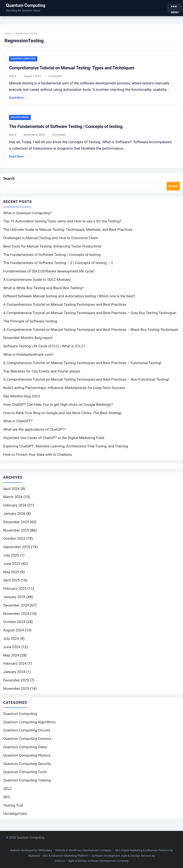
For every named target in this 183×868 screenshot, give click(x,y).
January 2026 (14, 517)
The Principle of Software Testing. (31, 324)
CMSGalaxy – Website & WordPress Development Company (75, 850)
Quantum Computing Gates (25, 750)
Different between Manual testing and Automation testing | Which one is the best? (69, 299)
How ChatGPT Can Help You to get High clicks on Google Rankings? (58, 407)
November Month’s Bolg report (28, 341)
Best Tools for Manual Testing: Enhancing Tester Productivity (52, 249)
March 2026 (13, 500)
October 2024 (14, 625)
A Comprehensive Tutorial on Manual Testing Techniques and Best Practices (65, 307)
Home (9, 34)
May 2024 (11, 658)
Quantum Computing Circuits (27, 734)
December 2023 (16, 683)
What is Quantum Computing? (27, 216)
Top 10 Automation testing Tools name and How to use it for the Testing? (62, 224)
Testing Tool (13, 809)
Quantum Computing (26, 5)
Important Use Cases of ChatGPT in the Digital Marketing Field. (54, 441)
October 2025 (14, 542)
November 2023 (16, 692)
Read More (19, 99)
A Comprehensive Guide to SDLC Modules (37, 283)
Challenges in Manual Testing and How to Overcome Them (51, 241)
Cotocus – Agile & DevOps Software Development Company (91, 861)
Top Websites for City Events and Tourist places (42, 374)
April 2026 (11, 492)
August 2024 (14, 633)
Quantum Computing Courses (27, 742)
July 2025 (11, 558)
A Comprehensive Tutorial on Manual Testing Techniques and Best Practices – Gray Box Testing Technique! (90, 316)
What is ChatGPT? (18, 424)
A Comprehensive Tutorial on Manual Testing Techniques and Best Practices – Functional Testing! (82, 366)
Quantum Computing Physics (27, 759)
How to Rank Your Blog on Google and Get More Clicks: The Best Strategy (62, 416)
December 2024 (16, 608)
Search (9, 181)
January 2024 (14, 675)
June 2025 (12, 567)
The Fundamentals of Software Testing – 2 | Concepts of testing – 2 (58, 266)
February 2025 (15, 592)
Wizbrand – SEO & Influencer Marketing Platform (58, 856)
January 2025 (14, 600)
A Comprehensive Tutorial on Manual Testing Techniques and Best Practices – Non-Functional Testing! (86, 382)
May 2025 (11, 575)
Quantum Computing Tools (25, 775)
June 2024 (12, 650)
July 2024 (11, 642)
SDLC (8, 792)
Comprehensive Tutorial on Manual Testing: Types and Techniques (73, 69)
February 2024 (15, 667)
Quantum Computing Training (27, 784)
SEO (7, 800)
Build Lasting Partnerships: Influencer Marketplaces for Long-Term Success (64, 391)
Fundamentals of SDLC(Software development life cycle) (49, 274)
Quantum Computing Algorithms (29, 725)
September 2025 (17, 550)
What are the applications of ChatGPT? (35, 432)
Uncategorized (21, 119)
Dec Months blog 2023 (21, 399)
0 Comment (56, 77)
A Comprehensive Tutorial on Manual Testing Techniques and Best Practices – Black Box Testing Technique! (91, 332)
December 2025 (16, 525)
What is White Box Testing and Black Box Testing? (43, 291)
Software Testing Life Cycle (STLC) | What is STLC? (44, 349)
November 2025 (16, 533)
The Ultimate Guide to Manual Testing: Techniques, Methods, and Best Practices (68, 233)
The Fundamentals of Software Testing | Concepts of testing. (67, 128)
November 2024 (16, 617)
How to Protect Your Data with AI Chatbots (38, 457)
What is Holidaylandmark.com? (28, 357)
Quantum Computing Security (27, 767)
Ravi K (14, 77)
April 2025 (11, 583)
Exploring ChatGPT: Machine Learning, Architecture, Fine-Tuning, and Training (66, 449)
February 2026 (15, 508)
